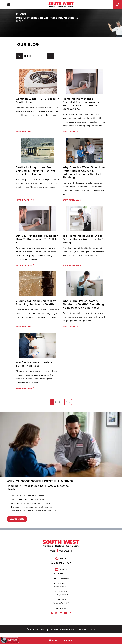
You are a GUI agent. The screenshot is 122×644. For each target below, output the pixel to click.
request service (61, 640)
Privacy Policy (68, 629)
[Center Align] (19, 56)
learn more (17, 519)
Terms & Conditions (86, 629)
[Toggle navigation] (9, 5)
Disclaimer (55, 629)
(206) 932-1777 (61, 563)
